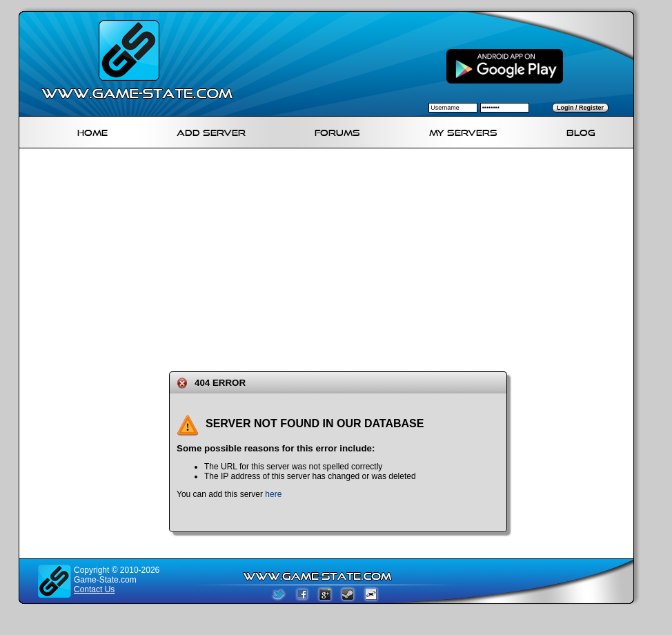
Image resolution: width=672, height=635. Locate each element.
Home (92, 131)
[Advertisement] (312, 257)
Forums (337, 131)
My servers (463, 131)
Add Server (211, 131)
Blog (581, 131)
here (273, 494)
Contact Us (94, 589)
